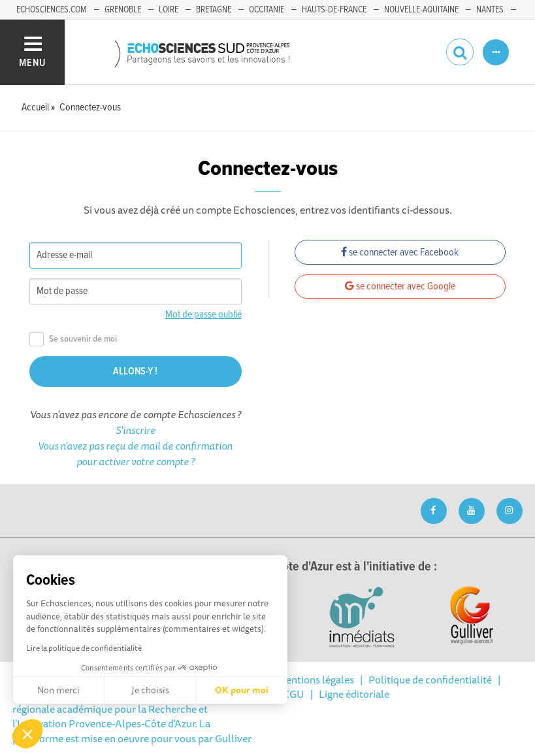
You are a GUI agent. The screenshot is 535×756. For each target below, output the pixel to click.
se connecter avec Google (400, 287)
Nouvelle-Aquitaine (421, 10)
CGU (294, 694)
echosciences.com (52, 10)
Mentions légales (316, 680)
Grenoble (123, 10)
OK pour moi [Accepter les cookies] (242, 690)
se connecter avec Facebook (400, 253)
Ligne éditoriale (354, 694)
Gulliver (233, 738)
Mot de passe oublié (203, 315)
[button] (27, 734)
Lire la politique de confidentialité (84, 648)
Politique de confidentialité (430, 680)
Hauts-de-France (334, 10)
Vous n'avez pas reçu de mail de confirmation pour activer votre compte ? (135, 453)
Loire (169, 10)
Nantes (490, 10)
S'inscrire (136, 430)
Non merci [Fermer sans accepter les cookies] (58, 690)
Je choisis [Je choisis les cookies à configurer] (150, 690)
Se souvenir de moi (73, 339)
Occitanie (267, 10)
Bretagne (214, 10)
